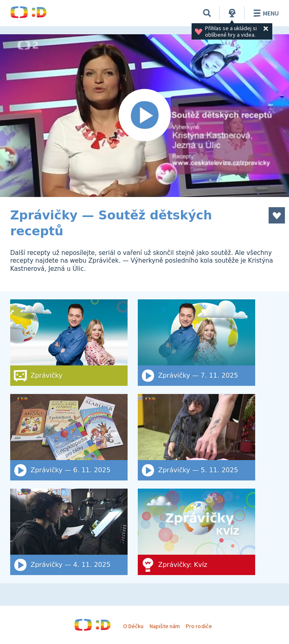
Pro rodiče (199, 626)
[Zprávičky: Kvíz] (196, 532)
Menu (265, 13)
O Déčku (133, 626)
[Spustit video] (144, 116)
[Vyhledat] (207, 13)
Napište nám (165, 626)
